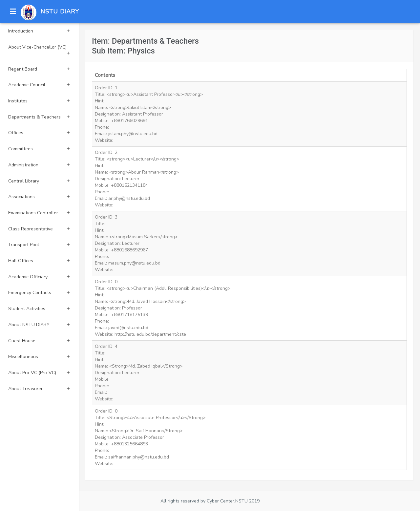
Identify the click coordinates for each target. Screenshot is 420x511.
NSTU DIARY (60, 11)
